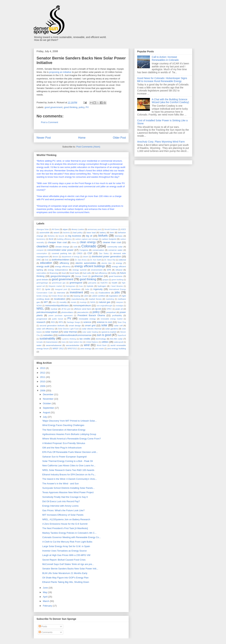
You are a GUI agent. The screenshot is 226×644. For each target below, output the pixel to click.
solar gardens (112, 329)
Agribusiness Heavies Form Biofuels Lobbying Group (69, 434)
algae (65, 229)
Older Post (119, 138)
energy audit (43, 266)
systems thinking (69, 339)
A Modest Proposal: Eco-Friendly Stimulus (64, 443)
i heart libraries (117, 286)
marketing (110, 299)
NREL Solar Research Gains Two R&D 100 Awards (68, 470)
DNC (39, 260)
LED (86, 296)
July (45, 417)
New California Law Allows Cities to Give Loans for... (69, 465)
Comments (46, 632)
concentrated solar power (60, 250)
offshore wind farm (82, 309)
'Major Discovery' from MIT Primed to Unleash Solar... (69, 421)
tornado (40, 342)
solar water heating (90, 332)
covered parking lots (62, 253)
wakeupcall (119, 342)
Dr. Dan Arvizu (81, 260)
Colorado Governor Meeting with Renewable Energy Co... (72, 537)
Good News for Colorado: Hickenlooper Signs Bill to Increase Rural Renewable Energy (162, 80)
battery (103, 232)
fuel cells (87, 273)
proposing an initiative (60, 72)
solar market (52, 332)
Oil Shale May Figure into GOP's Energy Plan (65, 578)
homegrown (70, 286)
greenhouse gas (59, 283)
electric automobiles (86, 263)
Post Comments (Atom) (88, 147)
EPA (109, 270)
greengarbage (42, 283)
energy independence (58, 270)
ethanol (119, 270)
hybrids (90, 286)
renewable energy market (112, 319)
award (56, 232)
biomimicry (41, 239)
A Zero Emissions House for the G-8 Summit (65, 524)
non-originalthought (104, 306)
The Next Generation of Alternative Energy (64, 430)
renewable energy (87, 319)
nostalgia (119, 306)
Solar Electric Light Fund (68, 329)
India (87, 289)
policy (82, 107)
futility (114, 273)
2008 (43, 391)
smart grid (90, 325)
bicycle (61, 236)
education (46, 263)
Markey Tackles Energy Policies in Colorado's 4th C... (69, 533)
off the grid (66, 309)
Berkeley (51, 236)
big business (75, 236)
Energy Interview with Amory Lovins (60, 506)
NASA (93, 302)
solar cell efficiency (45, 329)
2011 (43, 377)
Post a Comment (50, 122)
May (45, 592)
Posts (43, 626)
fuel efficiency (101, 273)
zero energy (86, 348)
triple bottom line (76, 342)
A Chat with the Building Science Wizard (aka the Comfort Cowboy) (170, 101)
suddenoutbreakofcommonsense (75, 335)
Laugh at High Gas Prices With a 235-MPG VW (66, 555)
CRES (79, 253)
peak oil (119, 309)
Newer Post (44, 138)
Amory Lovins (78, 229)
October (47, 403)
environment (97, 270)
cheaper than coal (57, 242)
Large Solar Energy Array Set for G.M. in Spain (66, 546)
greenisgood (76, 283)
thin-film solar (116, 339)
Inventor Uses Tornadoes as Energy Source (64, 551)
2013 (43, 368)
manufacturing (78, 299)
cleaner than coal (112, 242)
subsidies (48, 335)
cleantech (42, 246)
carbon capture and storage (87, 239)
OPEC (109, 309)
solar (104, 325)
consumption (42, 253)
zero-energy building (117, 348)
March (46, 601)
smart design (75, 325)
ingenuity (98, 289)
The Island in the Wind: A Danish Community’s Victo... (70, 479)
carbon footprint (109, 239)
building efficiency (65, 239)
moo (54, 302)
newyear (119, 302)
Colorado (89, 246)
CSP (90, 253)
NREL (40, 309)
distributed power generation (106, 256)
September (49, 408)
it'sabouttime (104, 293)
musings (83, 302)
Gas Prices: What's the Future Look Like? (63, 510)
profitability (117, 315)
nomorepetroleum (82, 305)
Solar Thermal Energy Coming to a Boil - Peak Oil (67, 461)
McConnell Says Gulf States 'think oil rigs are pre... (68, 564)
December (49, 394)
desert (86, 257)
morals (73, 302)
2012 (43, 373)
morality (63, 302)
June (46, 588)
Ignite (48, 289)
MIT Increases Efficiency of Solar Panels (63, 515)
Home (82, 138)
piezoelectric (83, 312)
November (49, 399)
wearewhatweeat (54, 345)
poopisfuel (111, 312)
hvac (81, 286)
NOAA (39, 306)
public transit (58, 319)
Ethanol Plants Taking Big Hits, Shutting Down (66, 582)
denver (55, 257)
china (74, 243)
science (87, 322)
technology (101, 339)
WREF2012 (72, 349)
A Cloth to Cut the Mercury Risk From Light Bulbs (67, 542)
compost (40, 250)
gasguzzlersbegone (60, 276)
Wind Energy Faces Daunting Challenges (63, 425)
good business (116, 276)
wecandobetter (73, 345)
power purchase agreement (61, 316)
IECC (39, 289)
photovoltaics (67, 312)
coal (75, 247)
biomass (119, 236)
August (47, 412)
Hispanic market (55, 286)
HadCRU (104, 283)
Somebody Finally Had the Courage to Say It (65, 497)
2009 (43, 386)
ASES (123, 229)
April (46, 597)
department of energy (71, 257)
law (68, 296)
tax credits (85, 339)
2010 (43, 382)
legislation (114, 296)
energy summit (80, 270)
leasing (77, 296)
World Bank (102, 345)
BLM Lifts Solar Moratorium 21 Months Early (65, 573)
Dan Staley (104, 253)
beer (112, 232)
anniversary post (94, 229)
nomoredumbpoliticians (57, 305)
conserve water (115, 250)
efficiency (64, 263)
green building (117, 280)
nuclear (54, 309)
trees (64, 342)
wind (87, 345)
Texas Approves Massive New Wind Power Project (68, 492)
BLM (51, 239)
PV (87, 107)
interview (61, 293)
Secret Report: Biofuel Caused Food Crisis (64, 560)
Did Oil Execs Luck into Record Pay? (61, 501)
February (48, 606)
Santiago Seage (73, 322)
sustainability (47, 339)
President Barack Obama (91, 315)
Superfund (122, 335)
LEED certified (98, 296)
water (39, 345)
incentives (76, 289)
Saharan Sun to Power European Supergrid (64, 457)
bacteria (66, 233)
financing (54, 273)
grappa (105, 280)
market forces (95, 299)
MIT (46, 302)
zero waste (99, 349)
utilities (105, 342)
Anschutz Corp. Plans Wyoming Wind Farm (161, 142)
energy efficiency (63, 266)
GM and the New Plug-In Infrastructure (62, 448)
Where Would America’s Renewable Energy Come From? (71, 439)
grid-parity (92, 283)
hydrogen (102, 286)
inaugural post (61, 289)
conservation (98, 250)
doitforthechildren (61, 260)
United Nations (92, 342)
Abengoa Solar (43, 229)
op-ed (98, 309)
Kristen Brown (57, 296)
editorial (122, 260)
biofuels (103, 236)
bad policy (78, 232)
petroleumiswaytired (47, 312)
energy (119, 263)
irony (92, 293)
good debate (42, 279)
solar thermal (70, 332)
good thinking (71, 107)
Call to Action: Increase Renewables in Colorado (165, 58)
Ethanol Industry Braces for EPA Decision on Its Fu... (69, 475)
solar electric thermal (92, 329)
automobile (44, 232)
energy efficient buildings (90, 266)
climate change (62, 247)
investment (76, 292)
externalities (41, 273)
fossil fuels (74, 273)
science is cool (104, 322)
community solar (115, 247)
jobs (117, 292)
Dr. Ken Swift (96, 260)
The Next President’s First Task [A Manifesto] (65, 528)
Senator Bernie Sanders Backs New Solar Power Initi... (70, 569)
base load (91, 232)
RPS (61, 322)
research (41, 322)
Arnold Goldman (111, 229)
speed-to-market (109, 332)
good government (54, 107)
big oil (89, 236)
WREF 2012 (58, 348)
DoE (47, 260)
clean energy (88, 242)
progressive (42, 319)
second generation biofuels (52, 325)
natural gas (105, 302)
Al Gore (55, 229)
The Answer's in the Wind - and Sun (60, 484)
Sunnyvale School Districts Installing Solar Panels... (68, 488)
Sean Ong (122, 322)
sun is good (104, 335)
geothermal (97, 276)
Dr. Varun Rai (110, 260)
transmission (52, 342)
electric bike (107, 263)
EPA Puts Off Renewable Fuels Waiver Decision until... (70, 452)
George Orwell (81, 276)
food (64, 273)
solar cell (118, 325)
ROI (53, 322)
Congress (84, 250)
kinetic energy (42, 296)
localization (60, 299)
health (115, 283)
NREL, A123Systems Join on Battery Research (66, 519)
